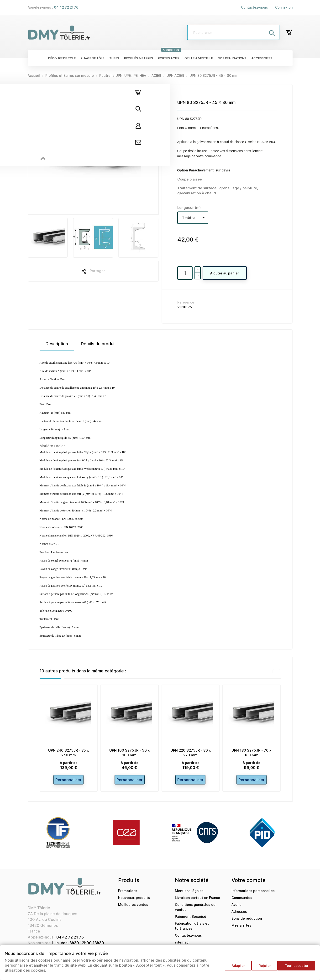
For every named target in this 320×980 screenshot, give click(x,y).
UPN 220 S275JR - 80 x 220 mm (191, 753)
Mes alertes (241, 928)
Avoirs (236, 907)
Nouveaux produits (134, 900)
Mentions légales (189, 894)
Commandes (242, 900)
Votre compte (249, 883)
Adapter (233, 968)
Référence (186, 302)
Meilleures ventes (133, 907)
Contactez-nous (254, 7)
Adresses (239, 914)
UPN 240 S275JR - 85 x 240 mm (68, 753)
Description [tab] (57, 344)
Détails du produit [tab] (98, 344)
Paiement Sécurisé (191, 919)
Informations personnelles (253, 894)
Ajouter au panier (225, 273)
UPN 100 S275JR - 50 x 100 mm (129, 753)
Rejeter (262, 968)
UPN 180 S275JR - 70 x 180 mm (251, 753)
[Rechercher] (233, 32)
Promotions (128, 894)
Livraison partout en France (197, 900)
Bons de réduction (247, 921)
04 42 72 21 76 (70, 940)
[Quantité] (185, 273)
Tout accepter (296, 968)
